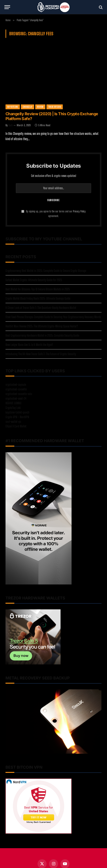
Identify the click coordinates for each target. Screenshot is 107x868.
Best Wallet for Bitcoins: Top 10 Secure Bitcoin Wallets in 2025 (38, 289)
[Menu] (7, 7)
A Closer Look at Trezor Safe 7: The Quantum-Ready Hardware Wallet (41, 308)
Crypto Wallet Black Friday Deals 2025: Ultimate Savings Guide (38, 298)
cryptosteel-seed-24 (16, 398)
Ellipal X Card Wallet (16, 426)
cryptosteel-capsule (16, 385)
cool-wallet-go (13, 422)
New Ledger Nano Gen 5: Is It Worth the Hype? (29, 345)
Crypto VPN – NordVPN (17, 417)
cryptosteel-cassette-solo (19, 394)
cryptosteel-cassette (16, 389)
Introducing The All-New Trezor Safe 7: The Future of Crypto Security (41, 354)
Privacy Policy (79, 211)
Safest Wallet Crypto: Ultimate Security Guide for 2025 (34, 280)
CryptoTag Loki (13, 408)
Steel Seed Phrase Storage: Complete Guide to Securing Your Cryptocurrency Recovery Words (53, 317)
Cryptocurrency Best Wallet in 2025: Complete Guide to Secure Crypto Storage (46, 271)
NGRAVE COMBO (13, 403)
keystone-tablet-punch (17, 412)
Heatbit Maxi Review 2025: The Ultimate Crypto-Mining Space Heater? (42, 326)
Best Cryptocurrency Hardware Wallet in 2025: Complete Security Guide (42, 335)
